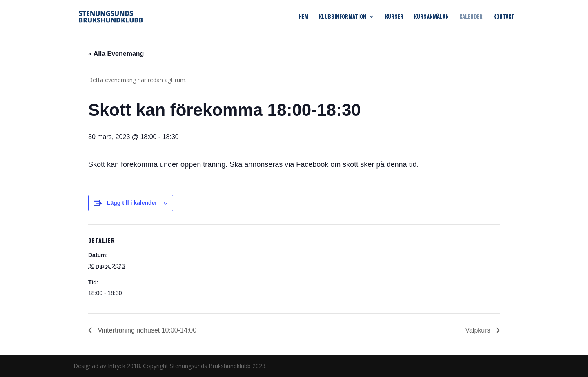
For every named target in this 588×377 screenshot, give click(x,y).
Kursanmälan (431, 17)
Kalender (471, 17)
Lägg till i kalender (132, 203)
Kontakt (504, 17)
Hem (303, 17)
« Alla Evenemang (116, 54)
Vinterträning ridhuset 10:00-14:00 (146, 330)
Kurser (394, 17)
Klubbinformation (343, 17)
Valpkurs (479, 330)
